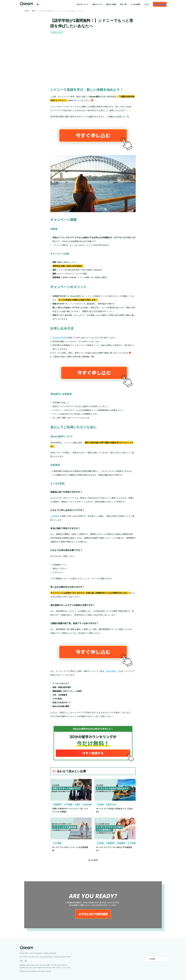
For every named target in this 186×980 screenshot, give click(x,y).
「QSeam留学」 (111, 671)
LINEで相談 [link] (160, 4)
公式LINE (54, 516)
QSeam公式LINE (59, 338)
